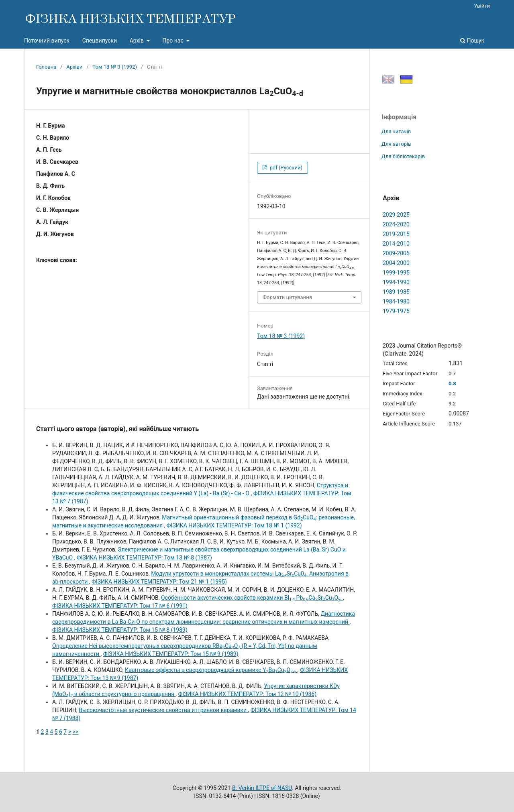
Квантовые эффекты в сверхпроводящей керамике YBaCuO (211, 670)
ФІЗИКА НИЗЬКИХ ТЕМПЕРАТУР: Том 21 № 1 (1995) (159, 582)
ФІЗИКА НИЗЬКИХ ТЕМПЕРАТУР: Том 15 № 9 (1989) (171, 654)
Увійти (482, 6)
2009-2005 (396, 253)
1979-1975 (396, 311)
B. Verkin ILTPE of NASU (262, 788)
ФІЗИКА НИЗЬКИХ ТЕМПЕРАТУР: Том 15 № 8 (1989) (120, 630)
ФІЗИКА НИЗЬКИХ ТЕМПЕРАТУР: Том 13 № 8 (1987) (144, 558)
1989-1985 (396, 292)
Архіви (74, 67)
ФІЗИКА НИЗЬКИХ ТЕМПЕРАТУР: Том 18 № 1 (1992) (234, 525)
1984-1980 (396, 301)
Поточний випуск (47, 41)
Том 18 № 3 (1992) (115, 67)
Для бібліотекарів (403, 156)
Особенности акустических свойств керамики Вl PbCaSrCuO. (252, 598)
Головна (46, 67)
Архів (138, 41)
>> (76, 732)
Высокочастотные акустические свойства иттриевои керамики (163, 710)
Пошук (472, 41)
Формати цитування (287, 297)
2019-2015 (396, 234)
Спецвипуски (100, 41)
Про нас (173, 41)
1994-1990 (396, 282)
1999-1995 (396, 273)
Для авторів (396, 144)
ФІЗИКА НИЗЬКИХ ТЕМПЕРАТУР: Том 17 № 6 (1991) (120, 606)
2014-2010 (396, 244)
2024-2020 (396, 224)
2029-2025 (396, 215)
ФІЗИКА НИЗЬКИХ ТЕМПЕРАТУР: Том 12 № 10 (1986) (247, 694)
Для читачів (396, 131)
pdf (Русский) (285, 168)
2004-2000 (396, 263)
